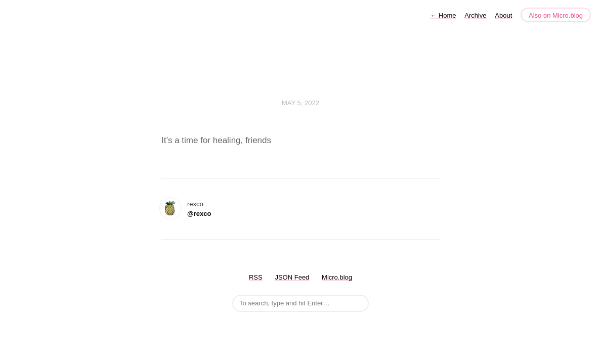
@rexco (199, 214)
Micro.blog (337, 277)
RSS (256, 277)
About (503, 15)
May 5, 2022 (300, 103)
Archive (475, 15)
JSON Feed (292, 277)
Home (443, 15)
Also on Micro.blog (556, 15)
